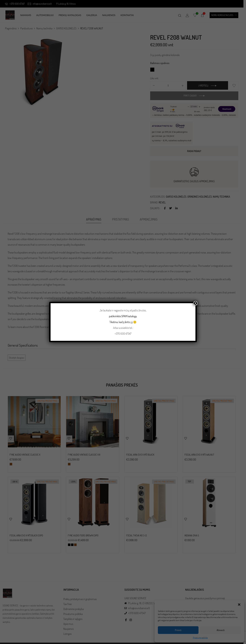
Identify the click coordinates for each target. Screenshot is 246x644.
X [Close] (195, 303)
